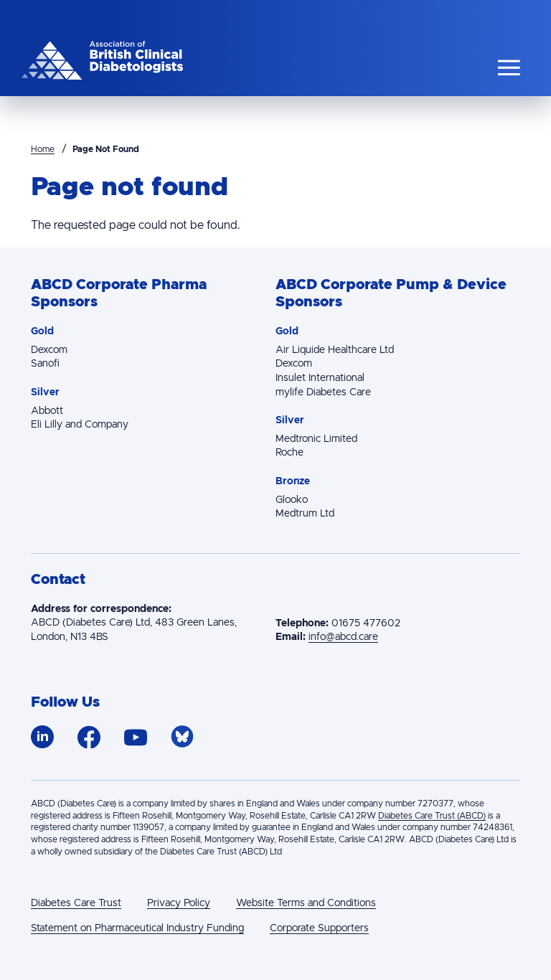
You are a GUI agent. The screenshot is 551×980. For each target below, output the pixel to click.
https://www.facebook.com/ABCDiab (89, 737)
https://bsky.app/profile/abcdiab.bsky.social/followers (183, 737)
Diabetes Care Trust (76, 903)
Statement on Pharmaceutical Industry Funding (137, 928)
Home (43, 149)
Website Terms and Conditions (306, 903)
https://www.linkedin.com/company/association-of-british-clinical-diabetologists (43, 737)
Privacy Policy (179, 903)
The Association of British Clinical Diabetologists (102, 60)
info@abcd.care (343, 637)
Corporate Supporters (319, 928)
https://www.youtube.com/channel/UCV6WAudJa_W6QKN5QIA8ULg (136, 738)
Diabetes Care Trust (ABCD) (432, 816)
